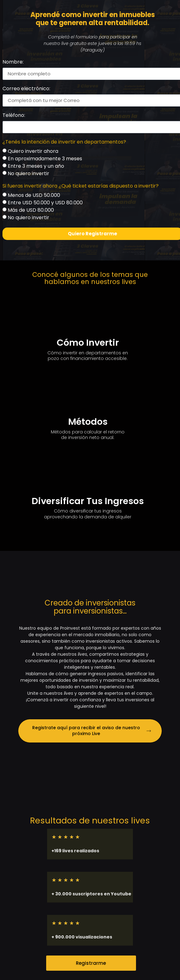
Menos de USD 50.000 (34, 195)
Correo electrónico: (26, 89)
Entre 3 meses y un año (36, 166)
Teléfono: (14, 116)
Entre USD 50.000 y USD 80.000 (45, 203)
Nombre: (13, 62)
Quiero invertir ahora (33, 151)
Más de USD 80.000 (31, 210)
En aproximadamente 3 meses (45, 159)
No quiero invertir (29, 173)
